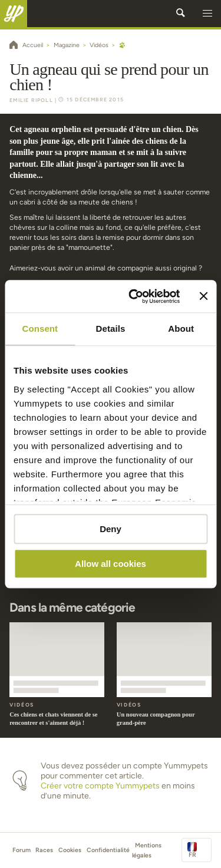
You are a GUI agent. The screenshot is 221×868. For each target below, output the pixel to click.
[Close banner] (203, 296)
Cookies (70, 850)
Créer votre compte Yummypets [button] (100, 786)
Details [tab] (111, 329)
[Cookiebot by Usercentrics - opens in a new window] (134, 296)
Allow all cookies (111, 564)
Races (44, 850)
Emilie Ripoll (31, 100)
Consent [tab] (40, 329)
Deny (111, 529)
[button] (207, 14)
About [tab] (181, 329)
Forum (22, 850)
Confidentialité (108, 850)
